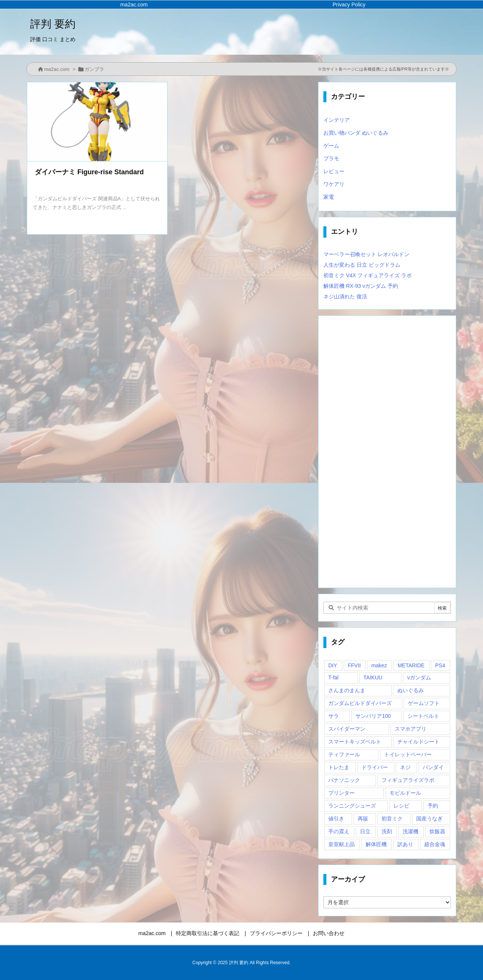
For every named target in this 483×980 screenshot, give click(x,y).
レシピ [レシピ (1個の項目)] (401, 806)
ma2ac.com (57, 69)
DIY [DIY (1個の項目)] (333, 665)
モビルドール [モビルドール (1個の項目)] (405, 793)
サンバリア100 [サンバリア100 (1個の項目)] (373, 716)
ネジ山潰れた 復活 (345, 296)
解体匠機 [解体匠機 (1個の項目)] (376, 844)
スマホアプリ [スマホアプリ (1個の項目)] (411, 729)
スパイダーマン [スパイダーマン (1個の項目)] (347, 729)
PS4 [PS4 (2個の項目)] (440, 665)
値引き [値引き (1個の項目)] (336, 819)
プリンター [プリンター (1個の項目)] (341, 793)
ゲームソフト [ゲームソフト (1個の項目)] (424, 703)
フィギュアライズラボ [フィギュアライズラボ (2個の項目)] (408, 780)
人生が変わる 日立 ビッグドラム (362, 265)
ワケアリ (334, 184)
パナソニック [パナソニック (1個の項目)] (344, 780)
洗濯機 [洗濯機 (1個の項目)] (411, 831)
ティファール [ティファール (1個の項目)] (344, 754)
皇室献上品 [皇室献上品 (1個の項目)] (341, 844)
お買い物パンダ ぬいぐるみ (356, 133)
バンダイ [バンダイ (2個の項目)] (433, 767)
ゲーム (331, 146)
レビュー (334, 171)
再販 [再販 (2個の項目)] (363, 819)
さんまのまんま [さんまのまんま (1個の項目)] (347, 690)
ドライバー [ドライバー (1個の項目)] (375, 767)
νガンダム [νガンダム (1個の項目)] (419, 677)
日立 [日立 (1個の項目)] (365, 831)
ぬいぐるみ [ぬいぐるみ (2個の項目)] (411, 690)
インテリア (337, 120)
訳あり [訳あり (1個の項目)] (405, 844)
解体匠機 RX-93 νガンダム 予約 (361, 286)
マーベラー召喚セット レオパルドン (366, 254)
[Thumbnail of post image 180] (97, 122)
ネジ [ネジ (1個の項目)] (405, 767)
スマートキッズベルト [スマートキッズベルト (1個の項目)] (355, 742)
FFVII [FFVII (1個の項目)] (354, 665)
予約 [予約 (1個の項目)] (433, 806)
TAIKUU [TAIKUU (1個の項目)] (373, 677)
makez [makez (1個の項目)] (379, 665)
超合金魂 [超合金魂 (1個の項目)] (435, 844)
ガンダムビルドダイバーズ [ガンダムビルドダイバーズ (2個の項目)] (360, 703)
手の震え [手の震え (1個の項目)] (339, 831)
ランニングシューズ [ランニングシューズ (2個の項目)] (352, 806)
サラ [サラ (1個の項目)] (334, 716)
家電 (329, 197)
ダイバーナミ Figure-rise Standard (89, 172)
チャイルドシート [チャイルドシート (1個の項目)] (418, 742)
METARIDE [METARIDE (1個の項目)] (411, 665)
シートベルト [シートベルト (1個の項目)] (423, 716)
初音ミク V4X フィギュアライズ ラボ (368, 275)
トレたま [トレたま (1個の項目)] (339, 767)
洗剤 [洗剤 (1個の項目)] (387, 831)
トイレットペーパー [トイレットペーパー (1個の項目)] (408, 754)
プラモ (331, 158)
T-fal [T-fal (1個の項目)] (333, 677)
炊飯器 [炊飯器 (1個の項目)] (437, 831)
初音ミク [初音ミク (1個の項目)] (392, 819)
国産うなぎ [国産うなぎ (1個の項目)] (429, 819)
